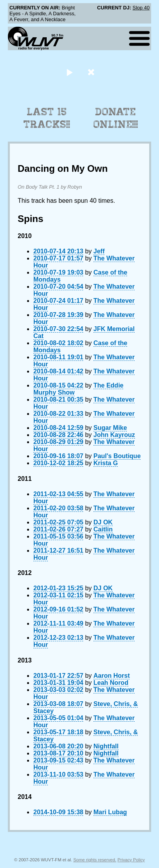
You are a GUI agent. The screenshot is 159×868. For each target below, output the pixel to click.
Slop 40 (141, 8)
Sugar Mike (110, 428)
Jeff (99, 251)
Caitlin (103, 529)
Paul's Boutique (117, 456)
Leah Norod (111, 683)
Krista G (106, 463)
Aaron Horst (111, 676)
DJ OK (103, 522)
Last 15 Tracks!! (47, 118)
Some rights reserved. (95, 860)
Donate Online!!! (116, 118)
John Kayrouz (114, 435)
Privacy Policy (131, 860)
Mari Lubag (110, 812)
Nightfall (106, 746)
